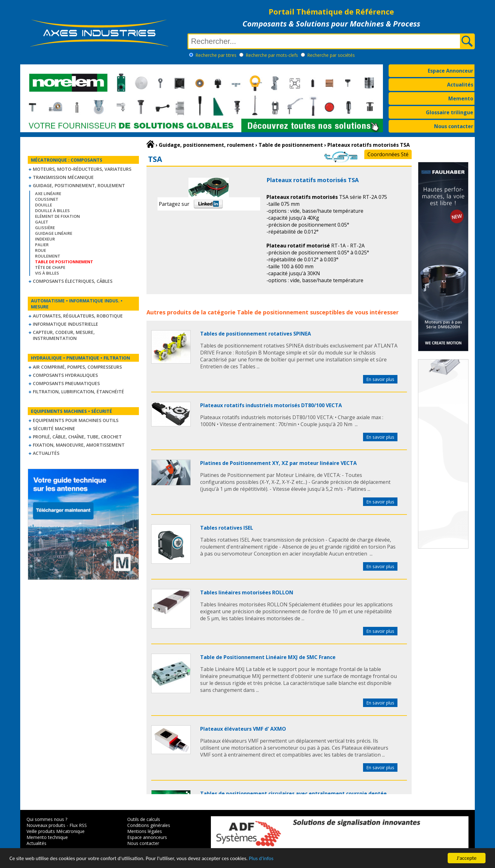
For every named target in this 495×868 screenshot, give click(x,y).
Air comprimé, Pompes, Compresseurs (77, 367)
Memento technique (47, 837)
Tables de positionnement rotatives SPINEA (256, 334)
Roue (41, 250)
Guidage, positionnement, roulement (79, 185)
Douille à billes (52, 211)
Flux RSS (78, 825)
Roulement (48, 256)
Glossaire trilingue (450, 112)
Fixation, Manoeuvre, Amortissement (79, 445)
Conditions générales (149, 825)
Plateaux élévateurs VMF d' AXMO (243, 729)
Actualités (460, 85)
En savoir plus (380, 379)
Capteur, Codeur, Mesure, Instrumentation (64, 335)
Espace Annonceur (450, 71)
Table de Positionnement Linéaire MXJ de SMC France (268, 657)
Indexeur (45, 239)
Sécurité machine (54, 428)
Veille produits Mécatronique (56, 831)
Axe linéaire (48, 193)
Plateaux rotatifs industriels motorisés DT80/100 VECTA (271, 405)
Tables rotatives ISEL (227, 528)
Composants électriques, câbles (73, 281)
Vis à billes (47, 273)
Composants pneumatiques (66, 383)
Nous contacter (454, 126)
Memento (461, 98)
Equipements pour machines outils (76, 420)
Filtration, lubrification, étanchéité (78, 392)
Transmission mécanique (63, 177)
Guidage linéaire (54, 233)
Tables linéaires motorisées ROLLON (247, 592)
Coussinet (47, 199)
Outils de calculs (144, 819)
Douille (44, 205)
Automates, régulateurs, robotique (78, 316)
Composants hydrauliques (65, 375)
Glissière (45, 228)
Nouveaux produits (46, 825)
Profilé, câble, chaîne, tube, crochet (77, 437)
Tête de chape (50, 267)
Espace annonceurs (147, 837)
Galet (42, 222)
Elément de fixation (57, 216)
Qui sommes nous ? (47, 819)
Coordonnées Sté (388, 154)
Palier (42, 245)
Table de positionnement (273, 312)
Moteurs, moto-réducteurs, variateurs (82, 169)
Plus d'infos (261, 859)
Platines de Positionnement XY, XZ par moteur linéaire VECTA (278, 463)
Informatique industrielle (66, 324)
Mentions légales (145, 831)
